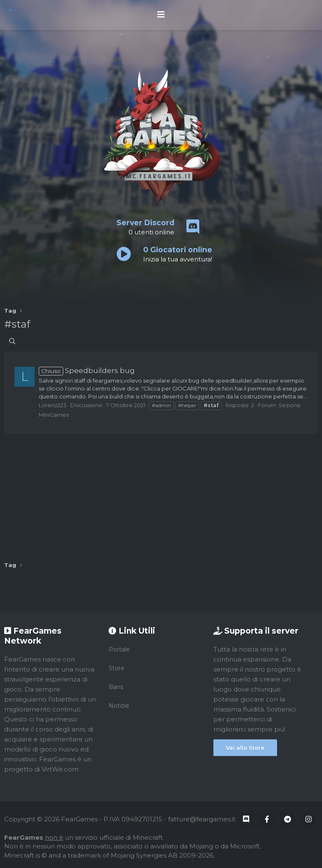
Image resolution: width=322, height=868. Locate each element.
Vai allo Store (245, 748)
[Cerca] (12, 341)
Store (116, 668)
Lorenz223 (53, 405)
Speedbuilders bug (87, 371)
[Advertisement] (161, 495)
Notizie (119, 706)
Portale (119, 649)
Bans (116, 687)
